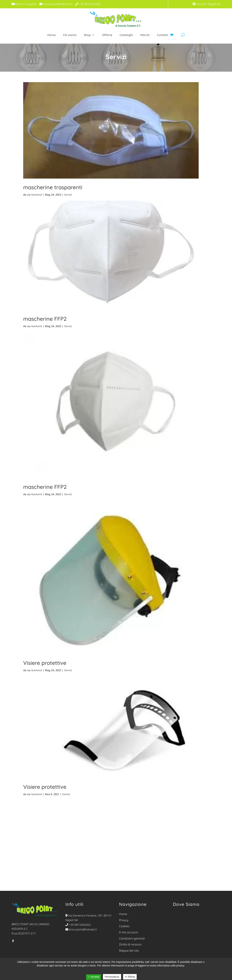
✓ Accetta (94, 977)
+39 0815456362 (78, 925)
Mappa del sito (129, 951)
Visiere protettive (45, 663)
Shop (87, 35)
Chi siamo (70, 35)
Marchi (145, 35)
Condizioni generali (132, 938)
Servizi (68, 195)
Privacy (124, 920)
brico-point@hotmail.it (81, 929)
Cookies (124, 926)
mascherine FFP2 (45, 319)
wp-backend (35, 195)
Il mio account (128, 932)
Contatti (162, 35)
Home (51, 35)
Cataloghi (126, 35)
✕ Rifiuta (130, 977)
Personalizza (112, 977)
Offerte (107, 35)
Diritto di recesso (130, 944)
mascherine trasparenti (53, 187)
